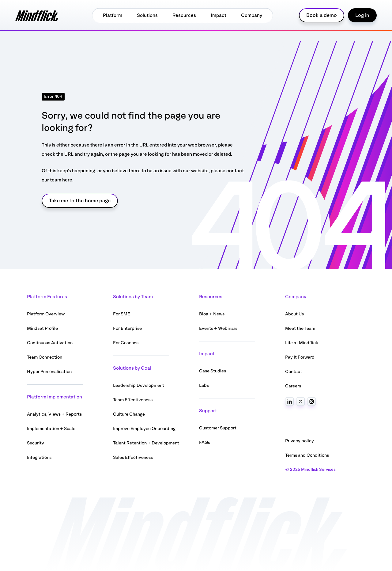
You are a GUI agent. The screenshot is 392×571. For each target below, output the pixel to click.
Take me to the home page (80, 201)
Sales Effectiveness (133, 457)
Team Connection (45, 357)
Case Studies (213, 371)
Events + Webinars (218, 328)
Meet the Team (300, 328)
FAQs (205, 442)
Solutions (147, 15)
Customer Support (218, 428)
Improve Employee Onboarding (144, 429)
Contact (294, 372)
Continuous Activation (50, 343)
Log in (362, 15)
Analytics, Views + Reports (54, 414)
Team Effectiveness (133, 400)
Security (36, 443)
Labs (204, 385)
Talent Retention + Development (146, 443)
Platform (113, 15)
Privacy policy (300, 441)
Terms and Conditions (307, 455)
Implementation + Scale (51, 429)
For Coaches (126, 343)
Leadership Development (139, 385)
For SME (122, 314)
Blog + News (212, 314)
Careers (293, 386)
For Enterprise (127, 328)
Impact (219, 15)
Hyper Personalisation (49, 372)
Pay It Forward (300, 357)
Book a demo (322, 15)
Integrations (39, 457)
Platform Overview (46, 314)
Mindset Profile (42, 328)
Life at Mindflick (302, 343)
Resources (184, 15)
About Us (294, 314)
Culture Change (129, 414)
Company (252, 15)
